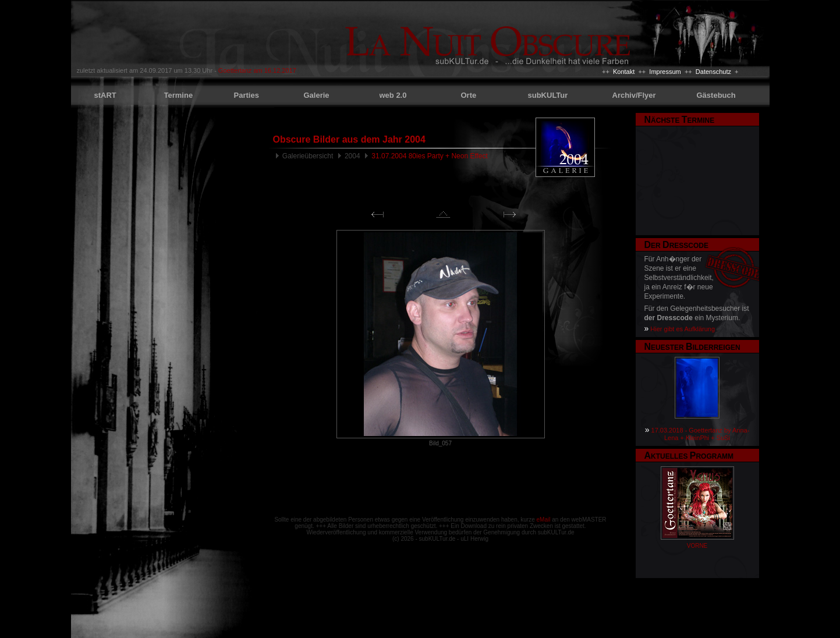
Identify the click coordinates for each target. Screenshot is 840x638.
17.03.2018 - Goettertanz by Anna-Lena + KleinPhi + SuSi (701, 434)
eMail (544, 520)
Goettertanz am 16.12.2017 (257, 70)
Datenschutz (713, 72)
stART (105, 95)
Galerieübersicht (308, 156)
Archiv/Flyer (634, 95)
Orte (469, 95)
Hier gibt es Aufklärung (683, 329)
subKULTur (548, 95)
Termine (179, 95)
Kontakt (624, 72)
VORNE (697, 546)
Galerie (317, 95)
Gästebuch (716, 95)
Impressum (665, 72)
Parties (247, 95)
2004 (352, 156)
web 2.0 (393, 95)
